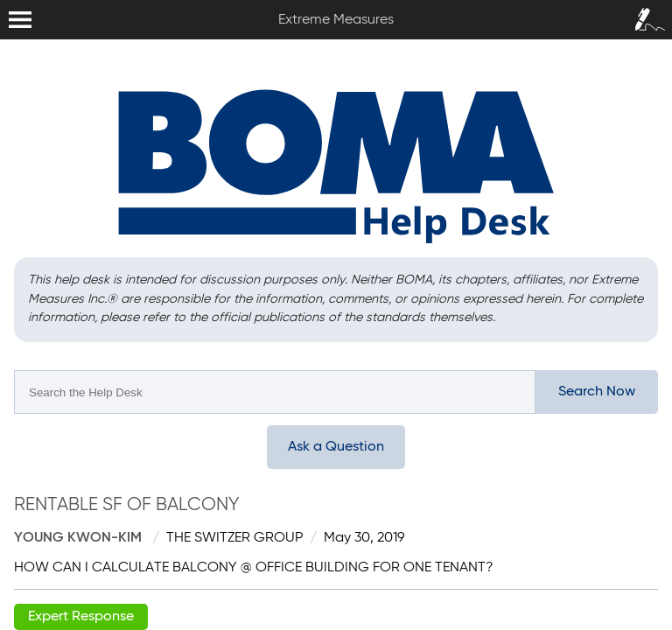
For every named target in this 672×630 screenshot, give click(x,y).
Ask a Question (336, 447)
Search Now (597, 392)
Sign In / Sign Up (646, 14)
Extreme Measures (4, 0)
